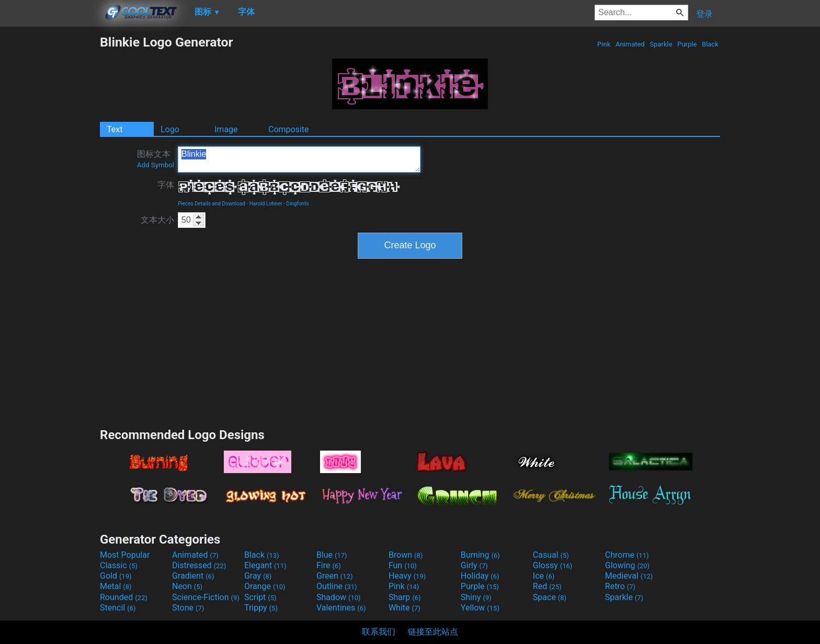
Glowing (627, 565)
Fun (403, 565)
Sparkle (661, 44)
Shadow (339, 597)
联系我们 (379, 632)
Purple (687, 44)
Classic (119, 565)
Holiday (480, 576)
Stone (188, 608)
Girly (474, 565)
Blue (332, 555)
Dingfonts (297, 204)
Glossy (553, 565)
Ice (544, 576)
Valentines (341, 608)
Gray (258, 576)
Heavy (407, 576)
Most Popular (125, 555)
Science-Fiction (206, 597)
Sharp (405, 597)
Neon (187, 586)
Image (226, 129)
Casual (551, 555)
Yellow (480, 608)
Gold (116, 576)
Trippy (261, 608)
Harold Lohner (266, 204)
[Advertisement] (50, 191)
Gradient (193, 576)
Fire (329, 565)
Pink (604, 44)
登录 (704, 14)
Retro (620, 586)
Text (115, 129)
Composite (289, 129)
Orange (265, 586)
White (405, 608)
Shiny (476, 597)
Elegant (265, 565)
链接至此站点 (433, 632)
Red (547, 586)
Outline (337, 586)
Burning (480, 555)
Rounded (124, 597)
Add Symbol (156, 165)
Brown (406, 555)
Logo (170, 129)
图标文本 (156, 159)
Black (710, 44)
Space (550, 597)
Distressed (199, 565)
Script (260, 597)
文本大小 (157, 220)
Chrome (627, 555)
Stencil (118, 608)
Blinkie (299, 159)
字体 (166, 185)
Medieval (629, 576)
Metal (116, 586)
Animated (630, 44)
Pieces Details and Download (212, 204)
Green (335, 576)
